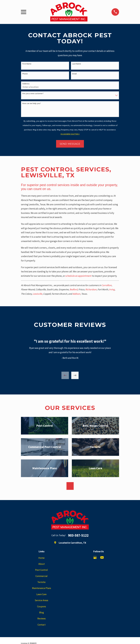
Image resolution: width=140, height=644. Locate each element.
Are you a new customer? (33, 93)
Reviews (42, 619)
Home (41, 558)
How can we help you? (32, 103)
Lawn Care (41, 594)
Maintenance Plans (42, 588)
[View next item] (75, 375)
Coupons (42, 606)
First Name (27, 64)
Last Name (77, 64)
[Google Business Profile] (95, 557)
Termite (41, 582)
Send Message (70, 144)
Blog (42, 612)
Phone (25, 74)
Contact (42, 625)
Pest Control (41, 570)
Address (26, 84)
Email (74, 74)
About (42, 564)
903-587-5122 (78, 535)
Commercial (41, 576)
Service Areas (41, 600)
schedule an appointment (78, 276)
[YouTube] (102, 557)
